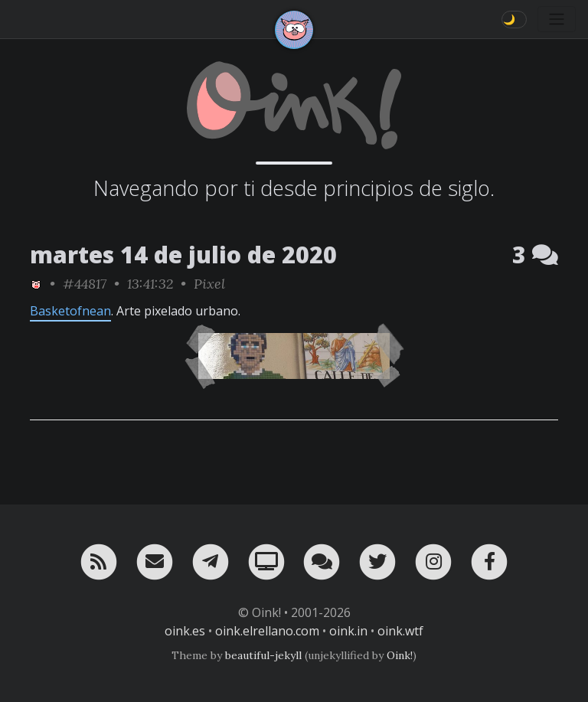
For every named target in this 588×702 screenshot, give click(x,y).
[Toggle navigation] (557, 19)
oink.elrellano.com (267, 631)
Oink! (400, 655)
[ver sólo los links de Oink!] (36, 284)
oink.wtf (400, 631)
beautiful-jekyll (263, 655)
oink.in (348, 631)
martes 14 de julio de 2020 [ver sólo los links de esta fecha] (183, 255)
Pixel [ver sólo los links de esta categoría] (209, 284)
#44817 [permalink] (85, 284)
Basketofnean (70, 311)
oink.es (185, 631)
